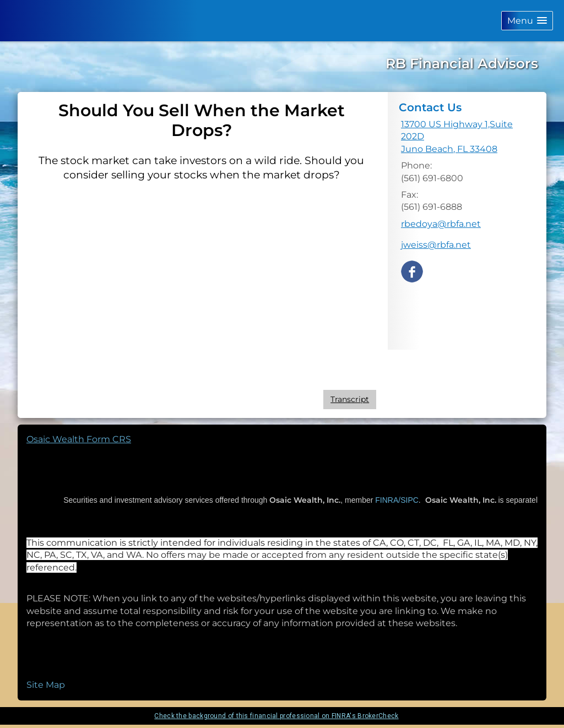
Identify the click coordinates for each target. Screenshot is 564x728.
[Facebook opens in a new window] (412, 271)
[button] (527, 21)
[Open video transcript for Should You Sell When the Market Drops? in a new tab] (350, 400)
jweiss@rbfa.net (436, 245)
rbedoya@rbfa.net (441, 224)
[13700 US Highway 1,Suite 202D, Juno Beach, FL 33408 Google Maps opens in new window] (467, 137)
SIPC (410, 500)
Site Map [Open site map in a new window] (46, 685)
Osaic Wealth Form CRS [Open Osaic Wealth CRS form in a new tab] (79, 439)
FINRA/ (387, 500)
